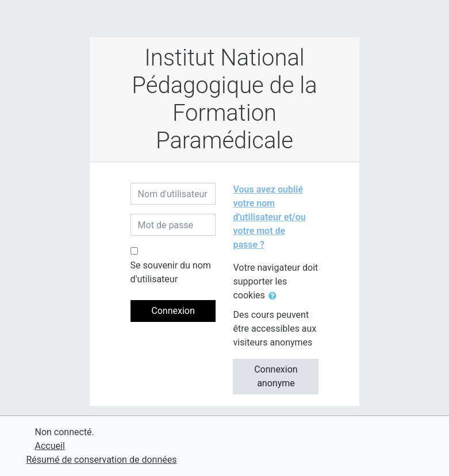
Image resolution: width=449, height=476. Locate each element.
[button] (275, 296)
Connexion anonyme (276, 376)
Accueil (50, 446)
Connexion (173, 311)
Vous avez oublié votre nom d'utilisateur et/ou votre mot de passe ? (269, 217)
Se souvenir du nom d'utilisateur (171, 272)
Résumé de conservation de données (102, 460)
